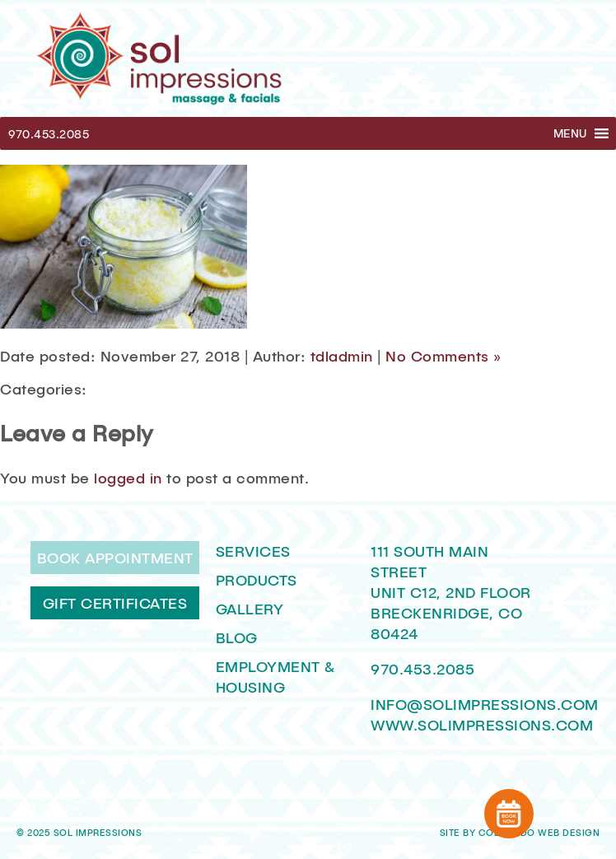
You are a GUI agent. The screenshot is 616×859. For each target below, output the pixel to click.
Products (257, 580)
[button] (570, 133)
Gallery (250, 609)
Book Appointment (115, 558)
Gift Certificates (115, 603)
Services (253, 551)
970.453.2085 (49, 134)
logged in (128, 478)
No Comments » (443, 356)
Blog (237, 637)
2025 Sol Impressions (84, 833)
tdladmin (342, 356)
